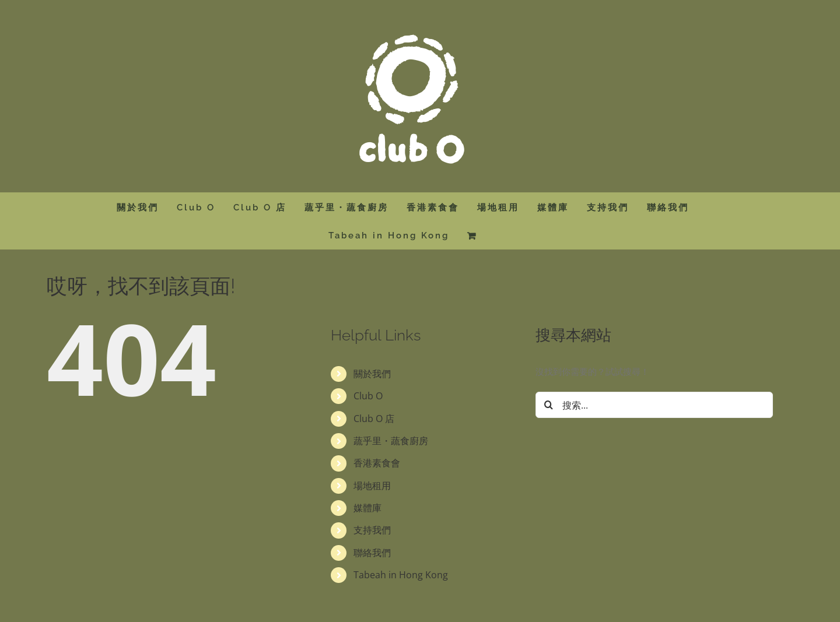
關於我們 (372, 374)
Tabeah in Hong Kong (401, 575)
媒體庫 (367, 508)
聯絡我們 (372, 553)
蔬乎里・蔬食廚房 (391, 441)
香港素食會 (377, 463)
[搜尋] (549, 405)
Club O (368, 396)
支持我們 (372, 530)
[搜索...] (654, 405)
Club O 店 (374, 419)
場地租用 (372, 486)
